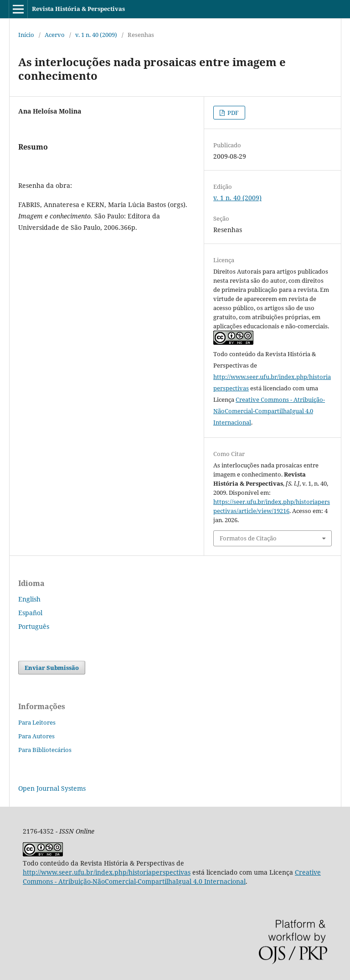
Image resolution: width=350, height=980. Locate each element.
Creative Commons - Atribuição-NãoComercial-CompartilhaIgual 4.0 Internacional (269, 411)
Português (34, 626)
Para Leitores (37, 722)
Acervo (55, 35)
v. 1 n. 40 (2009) (96, 35)
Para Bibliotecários (45, 750)
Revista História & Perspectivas (78, 9)
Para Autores (36, 736)
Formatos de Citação (248, 538)
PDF (232, 113)
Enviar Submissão (52, 668)
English (29, 599)
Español (30, 613)
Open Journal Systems (52, 788)
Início (26, 35)
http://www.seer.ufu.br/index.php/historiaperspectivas (107, 872)
